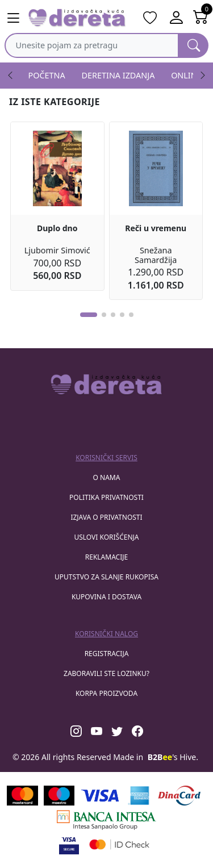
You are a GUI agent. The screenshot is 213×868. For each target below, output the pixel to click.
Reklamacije (106, 557)
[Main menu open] (13, 18)
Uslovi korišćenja (106, 537)
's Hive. (173, 757)
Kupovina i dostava (106, 597)
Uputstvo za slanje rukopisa (106, 577)
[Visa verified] (69, 844)
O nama (107, 477)
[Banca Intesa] (106, 820)
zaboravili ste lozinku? (106, 673)
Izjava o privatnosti (106, 517)
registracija (107, 654)
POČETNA (47, 75)
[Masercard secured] (120, 844)
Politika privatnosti (106, 497)
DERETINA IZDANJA (118, 75)
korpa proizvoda (106, 693)
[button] (89, 315)
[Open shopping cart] (201, 18)
